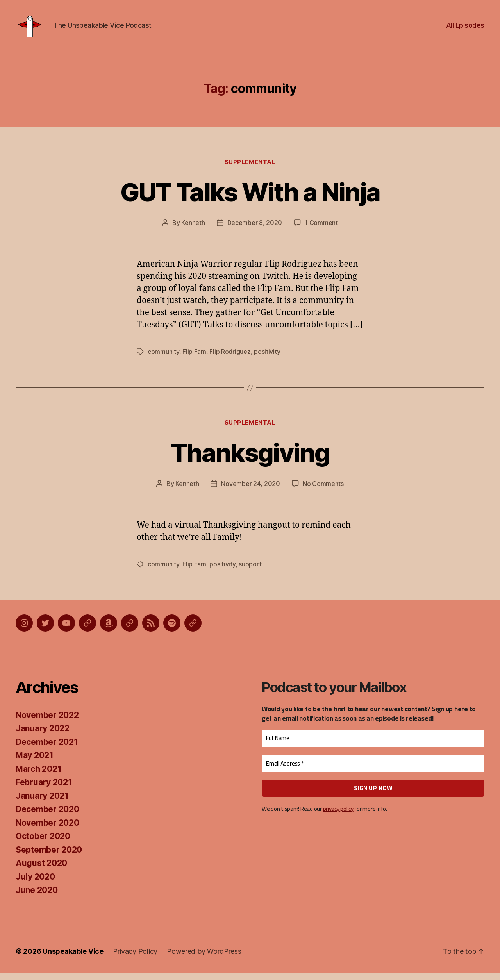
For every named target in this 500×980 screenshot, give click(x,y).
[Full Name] (373, 745)
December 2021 (47, 749)
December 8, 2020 (255, 229)
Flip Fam (194, 358)
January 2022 (43, 735)
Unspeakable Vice (73, 958)
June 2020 (37, 897)
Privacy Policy (135, 958)
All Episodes (465, 28)
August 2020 (41, 870)
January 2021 (42, 802)
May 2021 (35, 762)
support (250, 571)
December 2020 (47, 816)
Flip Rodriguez (230, 358)
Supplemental (250, 168)
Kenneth (193, 229)
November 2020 (47, 829)
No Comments (323, 490)
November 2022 (47, 722)
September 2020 (49, 856)
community (163, 358)
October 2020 (43, 843)
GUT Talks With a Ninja (250, 198)
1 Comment (321, 229)
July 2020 (35, 883)
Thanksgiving (250, 459)
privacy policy (338, 815)
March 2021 (38, 776)
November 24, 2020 (250, 490)
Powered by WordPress (204, 958)
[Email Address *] (373, 770)
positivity (267, 358)
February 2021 (44, 789)
